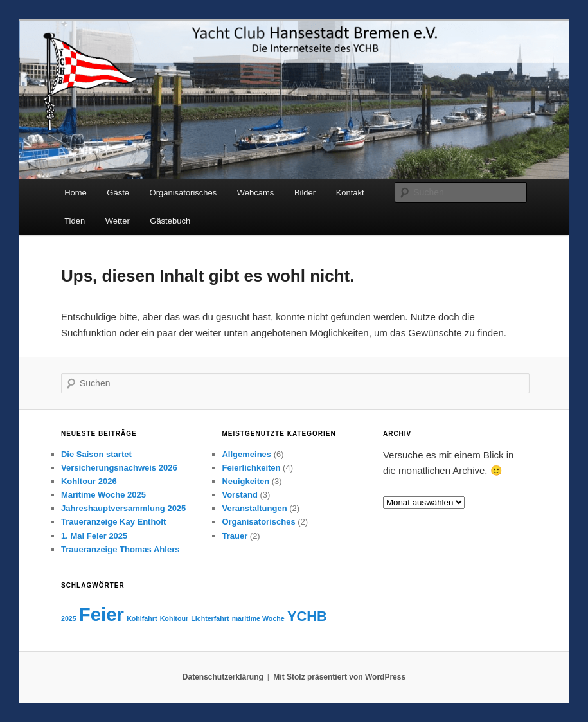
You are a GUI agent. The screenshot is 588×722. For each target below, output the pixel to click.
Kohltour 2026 (89, 481)
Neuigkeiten (245, 481)
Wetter (118, 221)
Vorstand (239, 495)
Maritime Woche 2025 (103, 495)
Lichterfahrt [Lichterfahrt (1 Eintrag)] (210, 618)
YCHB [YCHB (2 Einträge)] (307, 616)
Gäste (118, 193)
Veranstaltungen (254, 508)
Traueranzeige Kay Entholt (113, 522)
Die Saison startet (96, 454)
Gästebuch (170, 221)
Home (76, 193)
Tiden (75, 221)
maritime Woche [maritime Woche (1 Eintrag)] (258, 618)
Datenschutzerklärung (223, 677)
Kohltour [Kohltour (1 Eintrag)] (174, 618)
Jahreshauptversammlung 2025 (123, 508)
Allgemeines (246, 454)
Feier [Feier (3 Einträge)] (102, 614)
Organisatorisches (183, 193)
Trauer (235, 536)
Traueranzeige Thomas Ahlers (120, 549)
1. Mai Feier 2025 (94, 536)
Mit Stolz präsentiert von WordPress (339, 677)
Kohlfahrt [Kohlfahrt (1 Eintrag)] (142, 618)
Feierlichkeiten (251, 468)
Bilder (305, 193)
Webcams (256, 193)
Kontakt (350, 193)
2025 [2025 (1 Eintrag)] (69, 618)
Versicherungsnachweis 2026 (119, 468)
